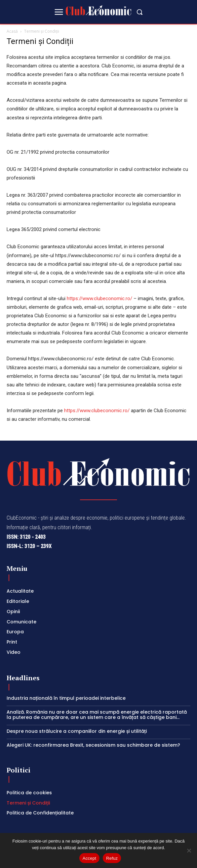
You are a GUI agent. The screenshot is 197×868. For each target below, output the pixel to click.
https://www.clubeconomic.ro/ (100, 298)
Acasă (12, 31)
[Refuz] (189, 850)
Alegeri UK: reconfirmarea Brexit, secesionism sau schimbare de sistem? (93, 745)
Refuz (112, 858)
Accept (89, 858)
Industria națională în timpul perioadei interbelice (66, 698)
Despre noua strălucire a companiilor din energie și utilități (78, 731)
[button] (139, 12)
